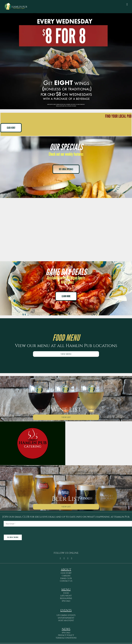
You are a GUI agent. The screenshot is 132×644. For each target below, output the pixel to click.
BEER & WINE (66, 598)
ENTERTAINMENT (66, 618)
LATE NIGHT (66, 596)
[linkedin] (72, 558)
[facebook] (60, 558)
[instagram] (68, 558)
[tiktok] (64, 558)
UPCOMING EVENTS (66, 615)
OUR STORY (66, 573)
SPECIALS (66, 601)
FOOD (66, 593)
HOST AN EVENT (66, 621)
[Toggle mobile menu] (127, 4)
